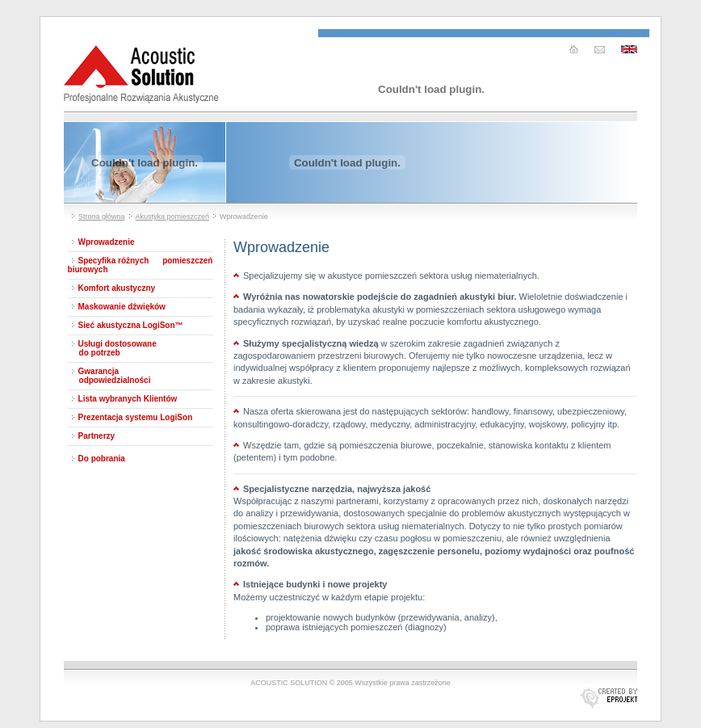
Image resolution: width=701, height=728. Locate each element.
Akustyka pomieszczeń (173, 217)
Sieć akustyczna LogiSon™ (131, 325)
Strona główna (102, 217)
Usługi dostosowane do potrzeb (112, 348)
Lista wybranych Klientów (128, 399)
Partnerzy (97, 436)
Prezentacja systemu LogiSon (136, 417)
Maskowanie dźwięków (122, 307)
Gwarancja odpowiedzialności (109, 376)
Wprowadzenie (107, 242)
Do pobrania (102, 459)
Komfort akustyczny (117, 288)
